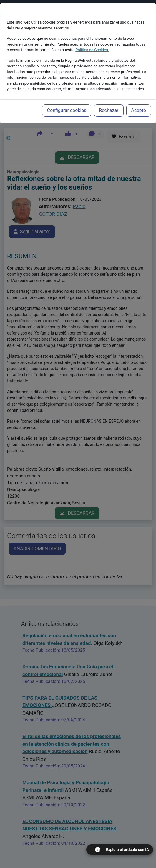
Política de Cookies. (92, 44)
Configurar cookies (67, 105)
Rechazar (109, 105)
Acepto (139, 105)
